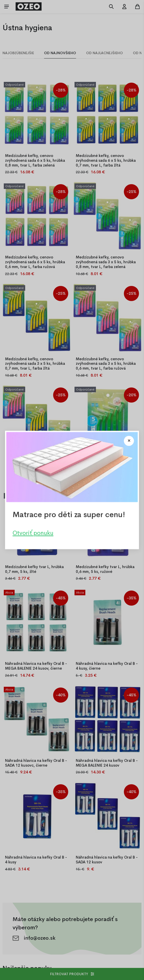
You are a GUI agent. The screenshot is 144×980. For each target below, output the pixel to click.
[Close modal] (129, 441)
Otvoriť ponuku (33, 533)
